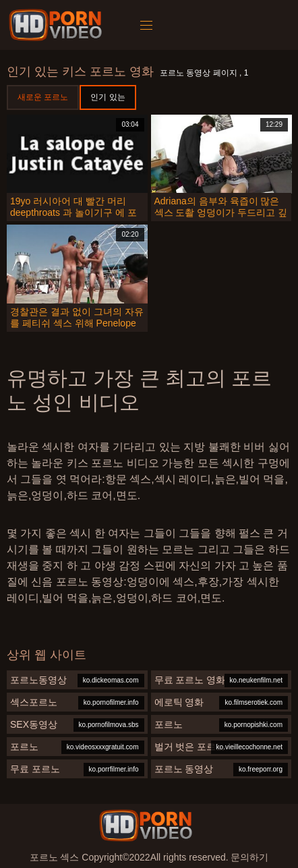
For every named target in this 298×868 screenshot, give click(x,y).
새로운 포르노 (43, 97)
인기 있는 (108, 97)
